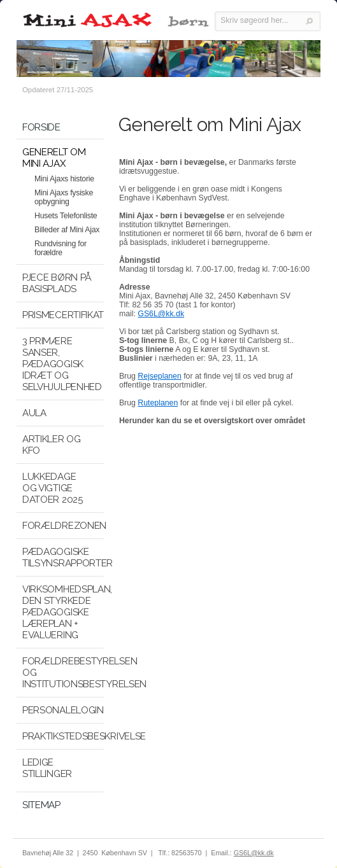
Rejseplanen (159, 376)
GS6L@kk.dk (161, 314)
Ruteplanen (158, 403)
